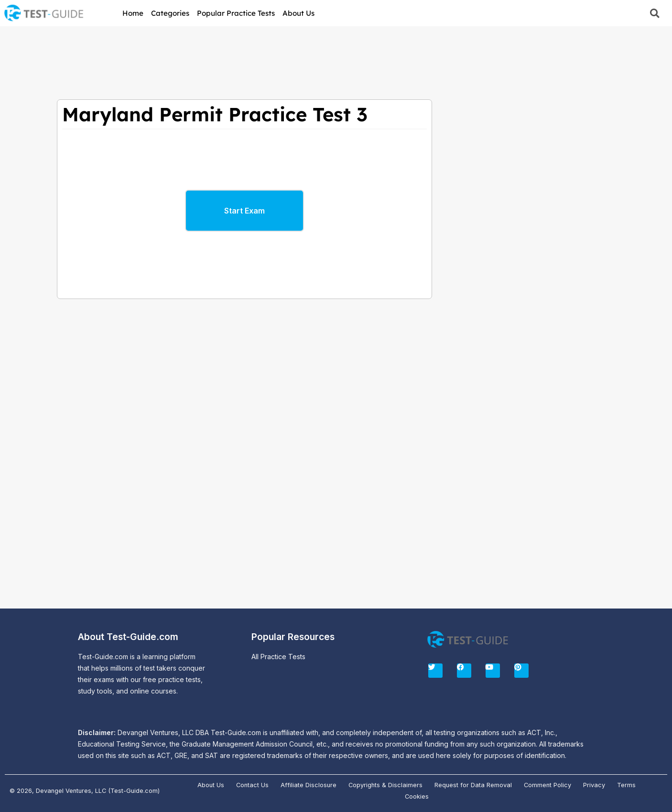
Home (133, 13)
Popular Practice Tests (236, 13)
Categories (170, 13)
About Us (298, 13)
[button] (655, 13)
